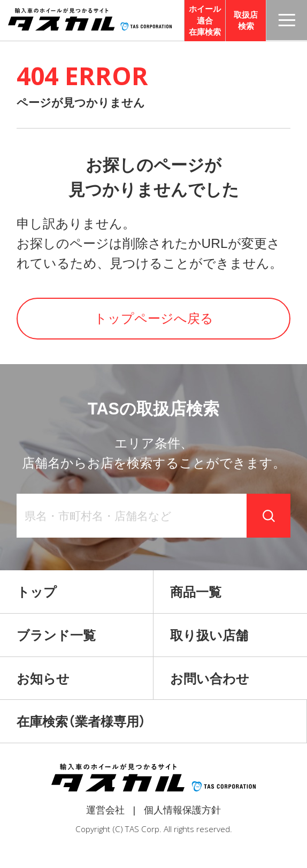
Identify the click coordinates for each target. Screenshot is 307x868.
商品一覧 (196, 592)
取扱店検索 (246, 20)
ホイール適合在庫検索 (205, 20)
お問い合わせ (210, 679)
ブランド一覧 (56, 635)
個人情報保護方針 (182, 810)
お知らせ (43, 679)
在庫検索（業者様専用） (81, 722)
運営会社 (105, 810)
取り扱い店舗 (209, 635)
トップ (37, 592)
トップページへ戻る (154, 318)
